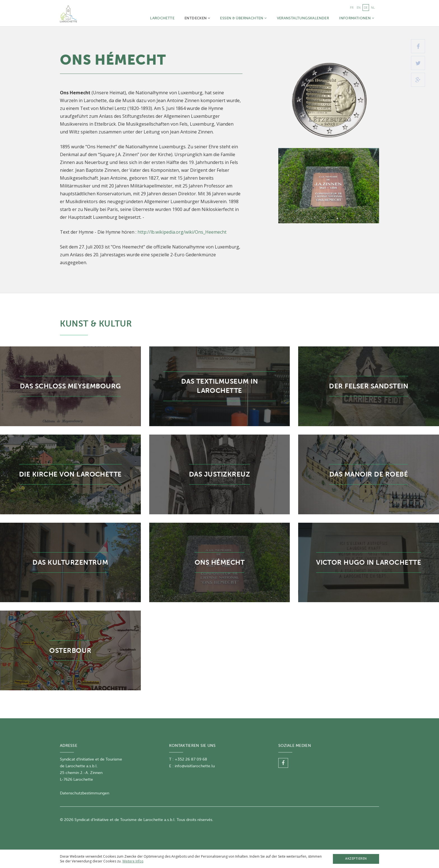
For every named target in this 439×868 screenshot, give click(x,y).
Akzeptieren (356, 859)
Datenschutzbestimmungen (85, 793)
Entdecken (197, 18)
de (366, 7)
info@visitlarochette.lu (195, 766)
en (359, 7)
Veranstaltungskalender (303, 18)
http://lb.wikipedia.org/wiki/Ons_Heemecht (182, 232)
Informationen (357, 18)
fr (352, 7)
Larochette (162, 18)
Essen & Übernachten (243, 18)
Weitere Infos (133, 861)
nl (373, 7)
